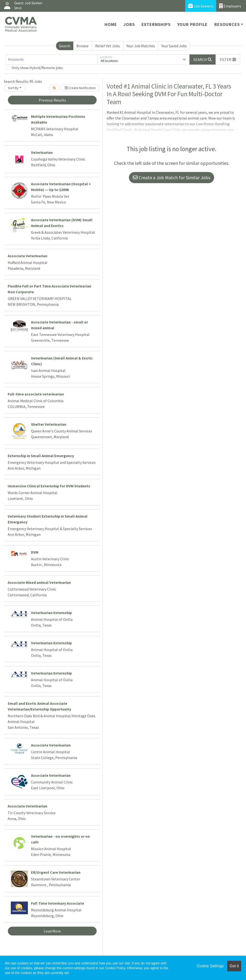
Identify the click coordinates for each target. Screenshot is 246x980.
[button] (228, 60)
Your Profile (193, 24)
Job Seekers (201, 6)
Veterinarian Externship (51, 613)
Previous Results (52, 100)
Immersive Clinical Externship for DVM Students (49, 486)
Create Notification (80, 88)
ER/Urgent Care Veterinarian (56, 872)
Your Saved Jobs (174, 46)
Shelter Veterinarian (49, 424)
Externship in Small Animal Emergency (41, 456)
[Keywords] (52, 60)
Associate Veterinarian (28, 256)
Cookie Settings (210, 966)
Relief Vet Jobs (108, 46)
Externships (156, 24)
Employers (230, 6)
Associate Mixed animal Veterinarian (39, 582)
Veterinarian (42, 152)
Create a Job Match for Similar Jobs (172, 177)
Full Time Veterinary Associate (58, 903)
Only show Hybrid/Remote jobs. (37, 68)
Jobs (129, 24)
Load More (52, 931)
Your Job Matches (141, 46)
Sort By (13, 88)
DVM (35, 552)
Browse (83, 46)
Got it (234, 966)
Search (65, 46)
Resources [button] (227, 24)
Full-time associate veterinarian (36, 394)
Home (111, 24)
